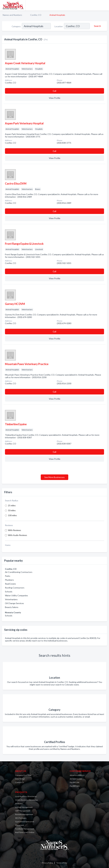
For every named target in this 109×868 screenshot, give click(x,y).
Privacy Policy (47, 863)
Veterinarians (11, 599)
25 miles (12, 505)
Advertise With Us (77, 775)
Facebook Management (25, 829)
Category (16, 26)
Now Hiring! (20, 779)
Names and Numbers (12, 15)
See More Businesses (54, 477)
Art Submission (76, 779)
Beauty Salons (12, 607)
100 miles (12, 515)
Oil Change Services (14, 603)
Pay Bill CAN (75, 786)
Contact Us (20, 782)
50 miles (12, 510)
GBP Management (23, 811)
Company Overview (23, 775)
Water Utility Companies (16, 595)
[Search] (97, 26)
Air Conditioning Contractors (19, 572)
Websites (19, 804)
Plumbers (9, 580)
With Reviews (15, 530)
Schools (9, 592)
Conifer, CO (36, 15)
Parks (8, 576)
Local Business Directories (26, 796)
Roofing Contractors (15, 588)
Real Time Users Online (25, 832)
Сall (54, 91)
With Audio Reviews (18, 535)
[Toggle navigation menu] (105, 5)
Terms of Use (62, 863)
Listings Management (24, 807)
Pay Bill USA (74, 782)
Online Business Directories (27, 800)
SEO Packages (21, 818)
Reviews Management (24, 814)
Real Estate (10, 584)
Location (59, 26)
